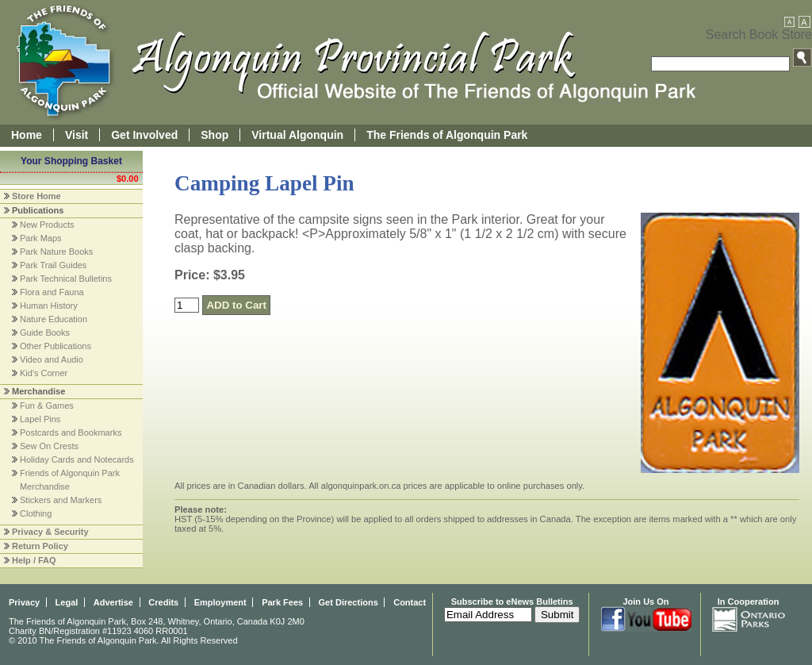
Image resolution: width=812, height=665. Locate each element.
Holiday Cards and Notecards (77, 459)
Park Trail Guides (53, 265)
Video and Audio (52, 359)
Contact (410, 602)
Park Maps (41, 238)
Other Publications (56, 346)
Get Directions (349, 602)
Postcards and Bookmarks (71, 432)
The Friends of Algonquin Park (447, 135)
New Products (47, 225)
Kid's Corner (44, 373)
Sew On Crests (49, 446)
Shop (214, 135)
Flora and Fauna (52, 292)
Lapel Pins (40, 419)
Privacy (24, 602)
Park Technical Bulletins (66, 279)
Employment (220, 602)
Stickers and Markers (61, 500)
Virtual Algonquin (297, 135)
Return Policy (40, 546)
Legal (67, 602)
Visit (77, 135)
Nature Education (54, 319)
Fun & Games (47, 406)
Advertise (113, 602)
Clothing (36, 513)
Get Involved (144, 135)
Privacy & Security (50, 532)
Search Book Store (759, 35)
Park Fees (282, 602)
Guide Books (45, 332)
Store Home (36, 196)
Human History (49, 306)
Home (27, 135)
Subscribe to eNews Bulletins (512, 602)
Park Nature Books (56, 252)
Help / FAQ (34, 560)
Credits (163, 602)
